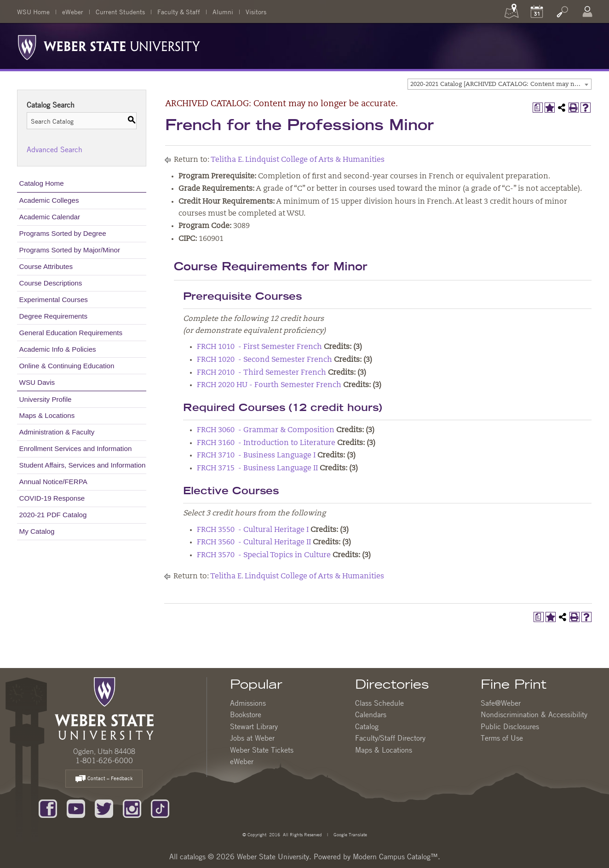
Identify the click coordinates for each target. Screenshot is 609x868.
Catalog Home (42, 183)
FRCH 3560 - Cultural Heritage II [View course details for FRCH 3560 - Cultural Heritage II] (254, 542)
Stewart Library (254, 726)
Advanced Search (55, 149)
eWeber (73, 11)
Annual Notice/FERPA (53, 482)
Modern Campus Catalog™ (395, 857)
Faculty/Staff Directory (390, 738)
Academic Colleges (49, 200)
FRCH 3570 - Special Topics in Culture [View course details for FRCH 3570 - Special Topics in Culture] (264, 555)
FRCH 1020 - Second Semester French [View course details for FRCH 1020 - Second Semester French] (264, 360)
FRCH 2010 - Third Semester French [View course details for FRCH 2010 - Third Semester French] (261, 373)
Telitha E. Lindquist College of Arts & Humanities (298, 160)
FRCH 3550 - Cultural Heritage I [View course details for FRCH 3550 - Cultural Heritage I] (253, 530)
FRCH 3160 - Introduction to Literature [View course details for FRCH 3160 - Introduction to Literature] (266, 443)
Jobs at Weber (252, 738)
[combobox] (500, 84)
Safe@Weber (501, 703)
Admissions (248, 703)
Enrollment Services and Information (76, 448)
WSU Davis (37, 382)
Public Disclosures (510, 726)
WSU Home (33, 11)
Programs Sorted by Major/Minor (70, 250)
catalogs (193, 857)
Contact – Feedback (104, 779)
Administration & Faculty (57, 432)
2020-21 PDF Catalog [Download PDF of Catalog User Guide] (53, 515)
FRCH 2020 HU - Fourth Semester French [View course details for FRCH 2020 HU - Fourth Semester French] (269, 385)
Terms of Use (502, 738)
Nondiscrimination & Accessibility (534, 714)
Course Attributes (46, 266)
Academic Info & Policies (58, 349)
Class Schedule (379, 703)
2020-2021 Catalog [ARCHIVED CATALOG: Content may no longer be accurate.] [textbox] (501, 84)
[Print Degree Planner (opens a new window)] (538, 108)
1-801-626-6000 (104, 760)
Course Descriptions (51, 283)
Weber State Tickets (262, 750)
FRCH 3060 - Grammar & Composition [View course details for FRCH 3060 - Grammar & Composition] (266, 430)
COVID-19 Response (52, 498)
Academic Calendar (50, 217)
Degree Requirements (54, 316)
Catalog (367, 726)
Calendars (371, 714)
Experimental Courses (54, 300)
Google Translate (350, 834)
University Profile (46, 399)
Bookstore (246, 714)
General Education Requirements (71, 333)
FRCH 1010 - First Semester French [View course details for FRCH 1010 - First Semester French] (259, 347)
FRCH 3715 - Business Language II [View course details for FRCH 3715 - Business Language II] (257, 468)
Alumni (223, 11)
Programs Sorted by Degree (63, 233)
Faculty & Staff (179, 11)
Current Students (120, 11)
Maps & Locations (47, 415)
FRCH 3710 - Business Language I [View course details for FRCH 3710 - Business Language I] (256, 456)
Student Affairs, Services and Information (83, 465)
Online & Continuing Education (67, 366)
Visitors (256, 11)
